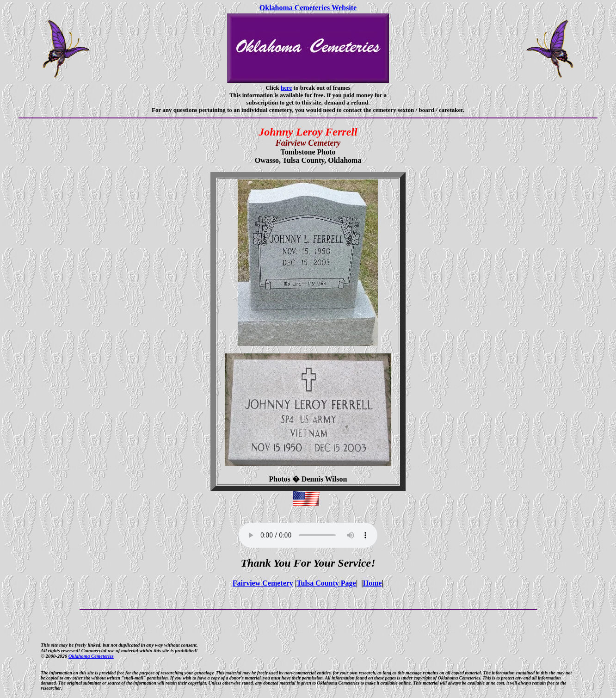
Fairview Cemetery (263, 583)
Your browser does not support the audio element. (308, 535)
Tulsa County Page (326, 583)
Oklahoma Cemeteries (91, 656)
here (286, 88)
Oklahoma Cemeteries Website (308, 8)
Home (373, 583)
